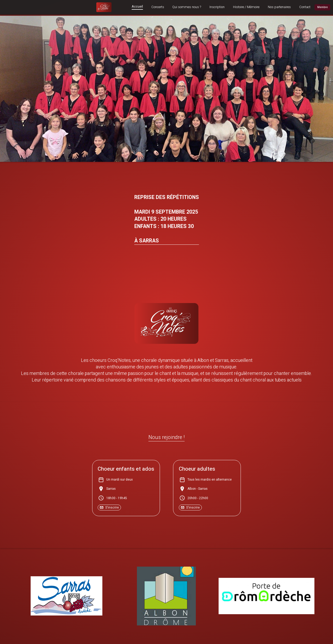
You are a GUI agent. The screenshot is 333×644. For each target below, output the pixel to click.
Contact (305, 7)
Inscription (217, 7)
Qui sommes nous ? (187, 7)
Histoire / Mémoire (246, 7)
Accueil (137, 7)
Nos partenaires (279, 7)
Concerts (158, 7)
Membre (323, 7)
